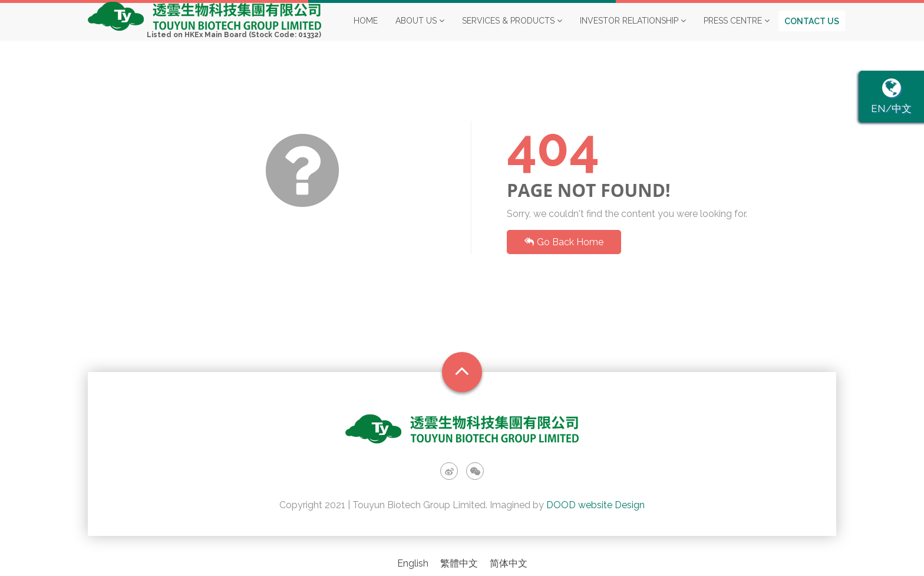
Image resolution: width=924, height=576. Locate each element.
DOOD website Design (595, 505)
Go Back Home (564, 242)
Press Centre (737, 32)
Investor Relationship (633, 32)
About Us (420, 32)
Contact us (812, 32)
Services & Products (512, 32)
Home (366, 32)
